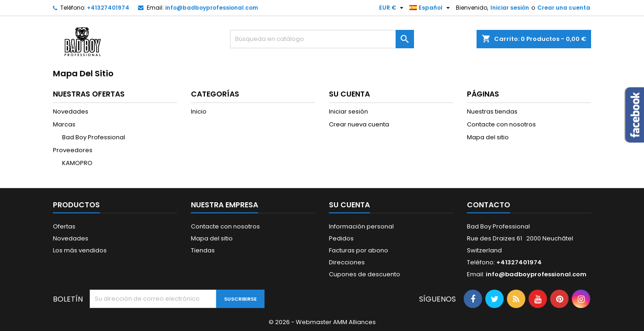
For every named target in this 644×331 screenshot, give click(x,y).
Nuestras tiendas (492, 111)
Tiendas (203, 250)
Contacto (489, 205)
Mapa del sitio (488, 137)
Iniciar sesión (510, 8)
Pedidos (341, 238)
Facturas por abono (359, 250)
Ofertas (64, 226)
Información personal (361, 226)
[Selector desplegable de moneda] (392, 8)
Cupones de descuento (365, 274)
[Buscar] (322, 39)
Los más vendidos (80, 250)
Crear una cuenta (564, 8)
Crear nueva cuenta (359, 124)
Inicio (199, 111)
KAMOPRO (77, 163)
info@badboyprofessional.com (212, 8)
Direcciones (347, 262)
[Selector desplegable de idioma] (431, 8)
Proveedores (73, 150)
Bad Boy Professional (94, 137)
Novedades (71, 111)
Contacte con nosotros (501, 124)
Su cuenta (349, 205)
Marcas (64, 124)
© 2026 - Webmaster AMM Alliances (322, 322)
